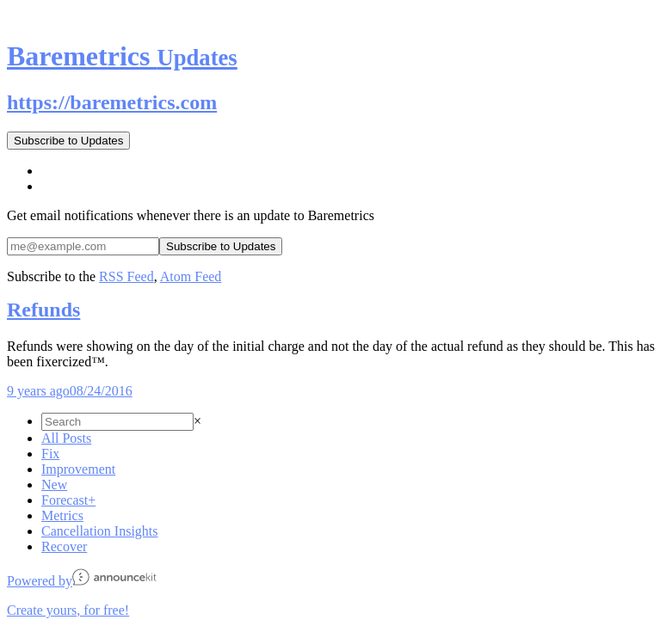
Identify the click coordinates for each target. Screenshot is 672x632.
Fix (50, 454)
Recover (64, 546)
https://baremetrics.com (112, 102)
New (54, 485)
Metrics (62, 515)
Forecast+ (68, 500)
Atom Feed (191, 276)
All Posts (66, 438)
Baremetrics (122, 56)
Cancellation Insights (100, 531)
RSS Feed (126, 276)
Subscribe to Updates (68, 141)
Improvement (78, 469)
